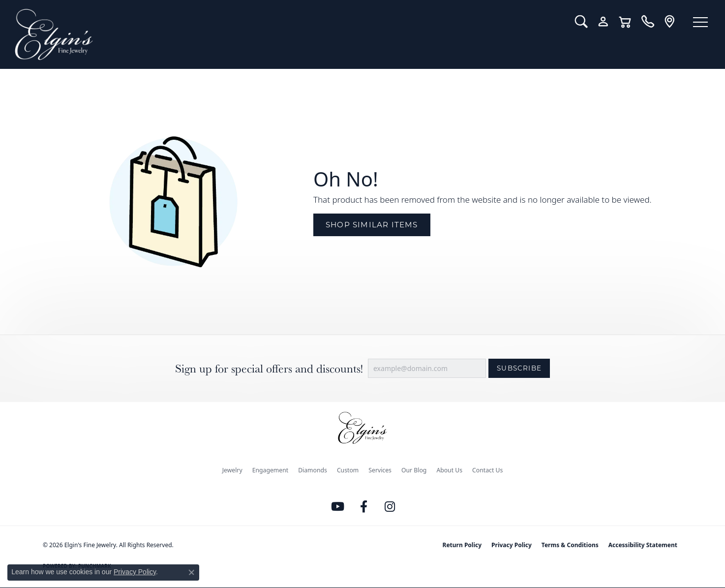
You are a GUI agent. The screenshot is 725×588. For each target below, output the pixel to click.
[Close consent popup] (191, 572)
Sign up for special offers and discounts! (269, 368)
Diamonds (313, 470)
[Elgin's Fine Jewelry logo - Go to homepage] (287, 34)
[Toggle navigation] (700, 22)
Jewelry (232, 470)
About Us (449, 470)
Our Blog (414, 470)
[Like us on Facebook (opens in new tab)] (364, 507)
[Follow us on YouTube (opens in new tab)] (338, 507)
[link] (648, 22)
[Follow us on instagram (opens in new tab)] (390, 507)
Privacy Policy (512, 545)
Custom (348, 470)
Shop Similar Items (372, 225)
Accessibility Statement (643, 545)
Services (380, 470)
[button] (581, 22)
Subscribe (519, 368)
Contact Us (487, 470)
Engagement (271, 470)
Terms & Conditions (570, 545)
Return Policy (462, 545)
